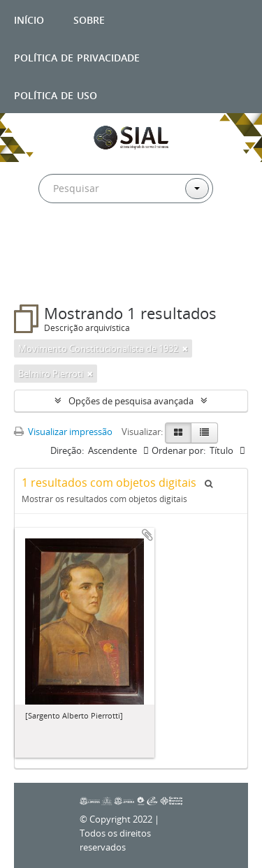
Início (29, 19)
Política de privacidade (77, 56)
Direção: (67, 450)
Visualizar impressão (63, 432)
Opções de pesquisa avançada (131, 401)
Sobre (89, 19)
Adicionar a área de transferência (147, 535)
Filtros (45, 277)
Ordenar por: (179, 450)
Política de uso (56, 94)
